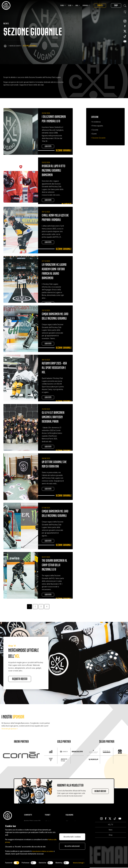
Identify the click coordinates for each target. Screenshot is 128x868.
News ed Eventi (15, 46)
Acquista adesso (22, 679)
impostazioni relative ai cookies (43, 851)
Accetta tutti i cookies (72, 837)
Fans (76, 5)
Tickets (98, 5)
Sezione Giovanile (98, 138)
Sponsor (84, 5)
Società (95, 130)
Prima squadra (97, 126)
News (111, 830)
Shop (116, 5)
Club (69, 5)
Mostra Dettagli (79, 863)
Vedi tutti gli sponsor (10, 729)
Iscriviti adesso (100, 791)
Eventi (94, 134)
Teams (61, 5)
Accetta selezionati (72, 846)
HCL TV (111, 825)
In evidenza (96, 122)
